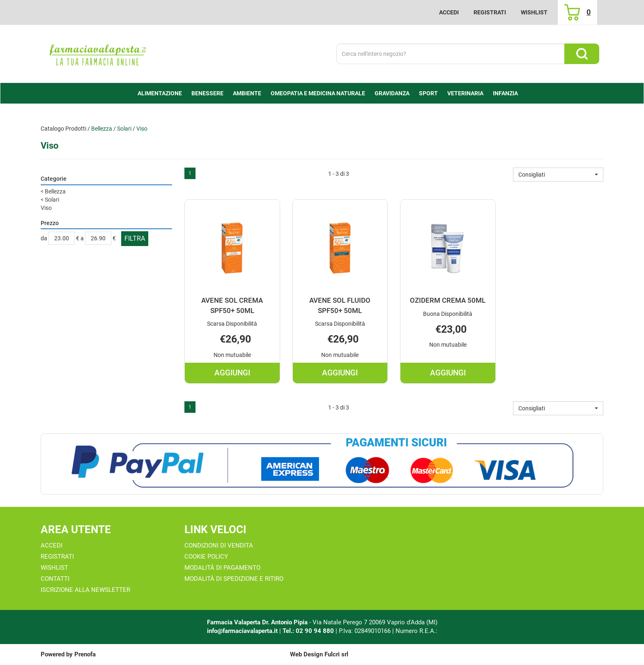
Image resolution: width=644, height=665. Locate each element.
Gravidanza (392, 93)
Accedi (449, 12)
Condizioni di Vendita (219, 545)
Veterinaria (465, 93)
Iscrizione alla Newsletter (85, 590)
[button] (558, 175)
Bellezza (102, 129)
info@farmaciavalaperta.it (242, 631)
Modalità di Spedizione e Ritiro (234, 579)
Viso (46, 208)
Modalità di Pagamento (222, 568)
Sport (428, 93)
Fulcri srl (336, 654)
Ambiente (247, 93)
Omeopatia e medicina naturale (318, 93)
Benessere (207, 93)
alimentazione (160, 93)
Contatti (55, 579)
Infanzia (505, 93)
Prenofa (85, 654)
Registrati (490, 12)
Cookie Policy (206, 557)
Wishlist (534, 12)
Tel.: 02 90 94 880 (309, 631)
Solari (124, 129)
